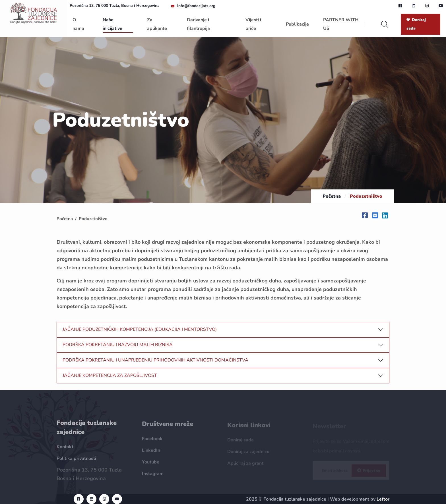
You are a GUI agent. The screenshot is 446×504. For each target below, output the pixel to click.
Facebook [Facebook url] (152, 441)
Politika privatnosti (76, 461)
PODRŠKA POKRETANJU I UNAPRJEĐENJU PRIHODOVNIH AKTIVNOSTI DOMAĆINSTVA (155, 360)
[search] (385, 24)
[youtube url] (441, 6)
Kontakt (65, 449)
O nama (78, 24)
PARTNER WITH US (341, 24)
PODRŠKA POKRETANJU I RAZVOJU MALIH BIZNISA (118, 345)
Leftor (383, 499)
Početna (332, 196)
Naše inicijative (112, 24)
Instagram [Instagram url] (153, 476)
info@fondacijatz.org (196, 6)
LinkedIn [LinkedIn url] (151, 453)
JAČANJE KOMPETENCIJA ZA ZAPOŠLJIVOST (110, 375)
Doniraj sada (416, 24)
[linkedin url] (414, 6)
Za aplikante (157, 24)
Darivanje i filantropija (198, 24)
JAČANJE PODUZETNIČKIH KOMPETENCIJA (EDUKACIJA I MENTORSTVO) (140, 329)
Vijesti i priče (253, 24)
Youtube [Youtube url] (151, 464)
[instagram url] (427, 6)
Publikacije (297, 24)
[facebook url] (400, 6)
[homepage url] (33, 13)
